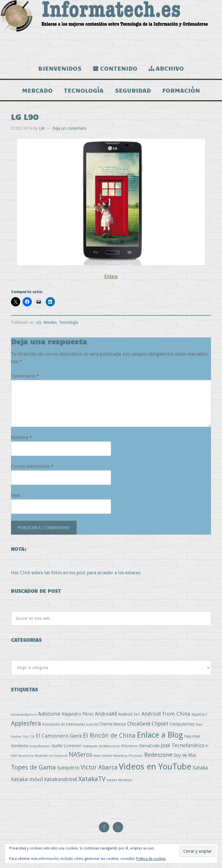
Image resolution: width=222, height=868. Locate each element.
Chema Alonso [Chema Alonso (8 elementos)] (113, 724)
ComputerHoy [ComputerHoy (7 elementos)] (182, 724)
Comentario (25, 376)
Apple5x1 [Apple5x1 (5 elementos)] (199, 714)
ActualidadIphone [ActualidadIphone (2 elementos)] (24, 715)
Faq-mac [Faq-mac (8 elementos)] (192, 736)
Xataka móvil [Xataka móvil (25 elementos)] (27, 779)
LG (39, 322)
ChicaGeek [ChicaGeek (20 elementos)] (139, 724)
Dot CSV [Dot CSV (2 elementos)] (29, 737)
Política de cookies (151, 859)
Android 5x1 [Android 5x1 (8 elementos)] (129, 714)
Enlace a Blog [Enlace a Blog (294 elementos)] (160, 735)
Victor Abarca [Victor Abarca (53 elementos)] (99, 767)
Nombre (22, 437)
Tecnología (69, 322)
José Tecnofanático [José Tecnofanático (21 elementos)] (183, 745)
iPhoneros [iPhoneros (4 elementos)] (129, 746)
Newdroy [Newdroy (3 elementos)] (121, 756)
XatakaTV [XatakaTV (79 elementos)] (92, 779)
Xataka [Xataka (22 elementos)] (200, 768)
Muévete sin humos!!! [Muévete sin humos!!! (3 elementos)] (51, 756)
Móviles (50, 322)
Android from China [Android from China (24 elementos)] (166, 714)
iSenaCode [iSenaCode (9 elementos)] (149, 746)
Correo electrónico (32, 466)
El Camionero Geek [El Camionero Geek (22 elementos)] (59, 736)
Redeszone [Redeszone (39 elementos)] (158, 755)
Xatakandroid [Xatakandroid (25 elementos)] (61, 779)
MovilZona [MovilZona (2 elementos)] (26, 756)
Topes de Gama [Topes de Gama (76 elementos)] (33, 767)
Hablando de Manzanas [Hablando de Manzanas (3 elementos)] (101, 746)
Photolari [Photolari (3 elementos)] (136, 756)
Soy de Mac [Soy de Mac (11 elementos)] (185, 755)
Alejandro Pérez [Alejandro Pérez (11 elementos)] (78, 714)
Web (16, 495)
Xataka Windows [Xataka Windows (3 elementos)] (120, 780)
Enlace (111, 276)
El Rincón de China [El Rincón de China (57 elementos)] (109, 735)
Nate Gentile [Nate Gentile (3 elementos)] (103, 756)
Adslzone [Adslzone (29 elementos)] (49, 714)
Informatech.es (111, 29)
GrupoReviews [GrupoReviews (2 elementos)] (40, 746)
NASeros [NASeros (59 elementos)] (81, 755)
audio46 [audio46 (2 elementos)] (92, 724)
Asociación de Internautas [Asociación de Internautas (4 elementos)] (64, 724)
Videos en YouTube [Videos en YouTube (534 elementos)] (155, 767)
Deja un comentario (70, 128)
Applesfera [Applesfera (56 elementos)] (26, 723)
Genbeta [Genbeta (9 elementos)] (19, 746)
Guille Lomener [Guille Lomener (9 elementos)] (66, 746)
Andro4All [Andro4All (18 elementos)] (106, 714)
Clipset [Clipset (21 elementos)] (160, 724)
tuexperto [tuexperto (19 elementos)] (68, 768)
